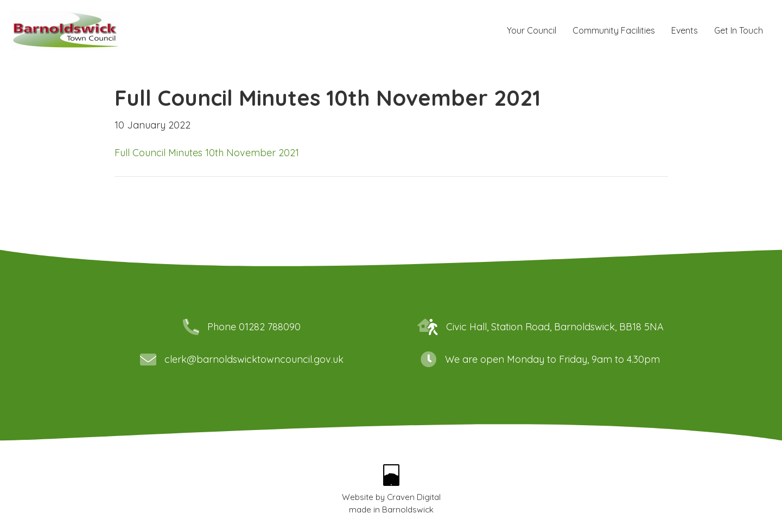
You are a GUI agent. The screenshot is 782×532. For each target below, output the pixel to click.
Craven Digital (414, 497)
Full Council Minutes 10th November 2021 (207, 153)
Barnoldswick (408, 509)
